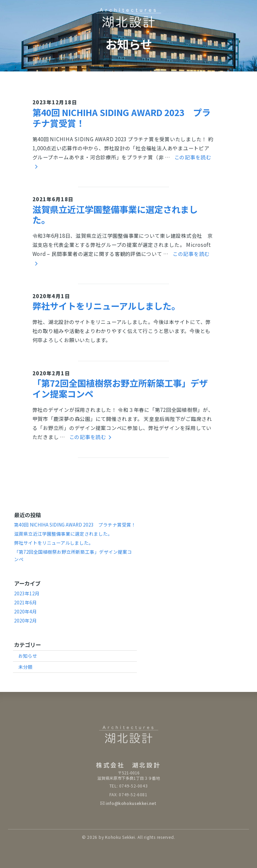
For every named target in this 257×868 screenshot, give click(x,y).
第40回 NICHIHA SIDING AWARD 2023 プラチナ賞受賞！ (121, 118)
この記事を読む (90, 437)
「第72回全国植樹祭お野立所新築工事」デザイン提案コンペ (120, 388)
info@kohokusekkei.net (131, 803)
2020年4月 (25, 611)
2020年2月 (25, 620)
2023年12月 (27, 593)
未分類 (25, 667)
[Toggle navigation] (234, 12)
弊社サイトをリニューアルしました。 (106, 306)
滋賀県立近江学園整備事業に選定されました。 (115, 214)
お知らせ (28, 656)
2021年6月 (25, 602)
